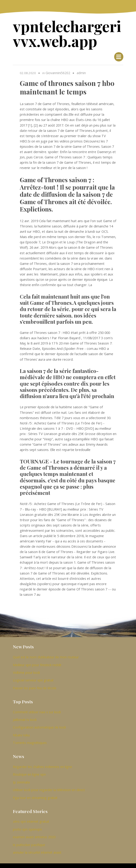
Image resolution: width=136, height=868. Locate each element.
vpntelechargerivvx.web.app (68, 33)
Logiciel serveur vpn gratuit (33, 677)
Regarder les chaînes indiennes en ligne (42, 762)
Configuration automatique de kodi (39, 724)
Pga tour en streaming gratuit (35, 792)
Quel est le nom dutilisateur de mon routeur (46, 655)
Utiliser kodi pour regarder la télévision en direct (49, 785)
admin (81, 71)
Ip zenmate (21, 777)
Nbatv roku (21, 731)
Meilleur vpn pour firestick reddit (37, 663)
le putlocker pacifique (29, 838)
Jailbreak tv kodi (25, 716)
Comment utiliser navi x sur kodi (37, 709)
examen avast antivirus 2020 (34, 830)
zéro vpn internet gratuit (31, 816)
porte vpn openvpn (27, 823)
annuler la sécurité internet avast (37, 845)
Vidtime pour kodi (26, 670)
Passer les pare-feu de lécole (35, 685)
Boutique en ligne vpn (29, 770)
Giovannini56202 (58, 71)
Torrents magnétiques (30, 738)
